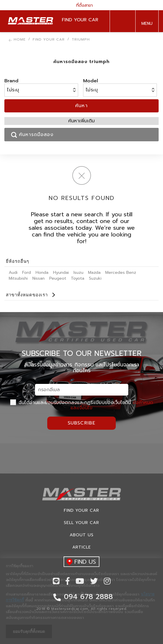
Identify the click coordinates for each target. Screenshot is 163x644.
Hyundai (61, 273)
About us (82, 535)
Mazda (94, 273)
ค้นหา (82, 106)
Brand (11, 81)
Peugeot (58, 278)
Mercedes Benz (121, 273)
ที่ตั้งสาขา (82, 5)
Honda (42, 273)
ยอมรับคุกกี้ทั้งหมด (29, 631)
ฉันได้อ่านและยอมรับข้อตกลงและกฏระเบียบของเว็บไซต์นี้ (82, 405)
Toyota (78, 278)
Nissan (38, 278)
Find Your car (81, 510)
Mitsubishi (18, 278)
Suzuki (95, 278)
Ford (27, 273)
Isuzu (78, 273)
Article (82, 547)
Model (91, 81)
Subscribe (82, 423)
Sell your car (81, 523)
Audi (13, 273)
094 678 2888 (121, 22)
